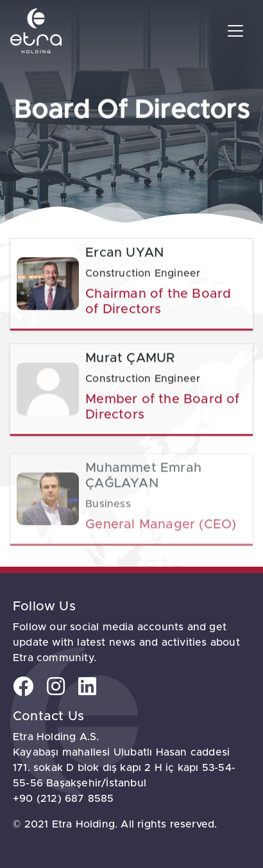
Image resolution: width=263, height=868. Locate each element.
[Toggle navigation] (235, 31)
